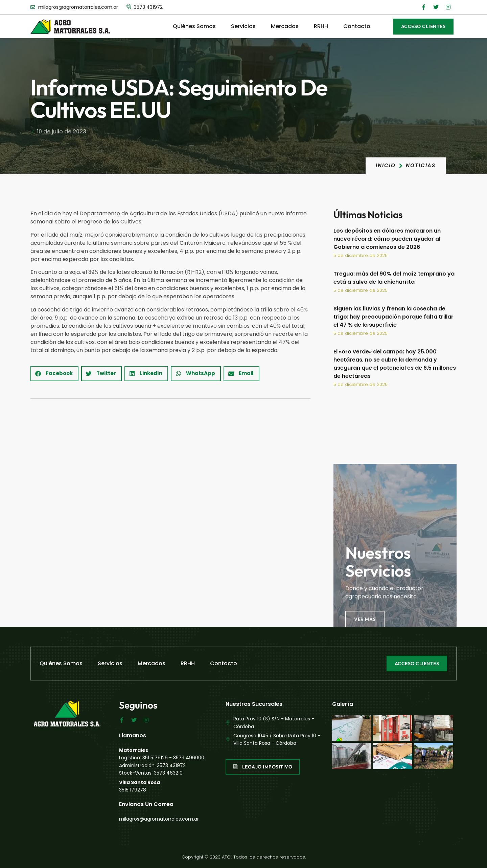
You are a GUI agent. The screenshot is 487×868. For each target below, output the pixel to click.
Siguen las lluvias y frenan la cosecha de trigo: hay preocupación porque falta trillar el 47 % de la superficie (393, 317)
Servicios (243, 26)
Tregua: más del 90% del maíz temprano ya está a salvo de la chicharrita (394, 278)
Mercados (285, 26)
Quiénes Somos (194, 26)
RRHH (321, 26)
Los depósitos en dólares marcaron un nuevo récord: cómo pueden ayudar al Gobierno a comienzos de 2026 (387, 239)
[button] (54, 374)
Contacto (357, 26)
